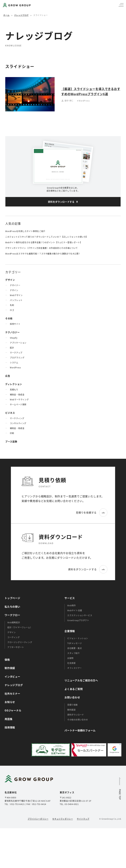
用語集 (8, 719)
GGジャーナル (13, 710)
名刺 (12, 305)
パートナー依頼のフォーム (80, 730)
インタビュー (12, 676)
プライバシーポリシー (38, 819)
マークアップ (16, 353)
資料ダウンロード (76, 715)
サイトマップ (83, 819)
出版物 (70, 658)
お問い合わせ (72, 697)
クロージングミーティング (20, 642)
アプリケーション (18, 343)
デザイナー (15, 285)
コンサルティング (18, 423)
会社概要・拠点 (75, 648)
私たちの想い (12, 606)
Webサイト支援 (75, 610)
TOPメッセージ (75, 643)
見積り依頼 (72, 705)
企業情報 (70, 631)
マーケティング (17, 418)
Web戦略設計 (14, 622)
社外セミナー (12, 693)
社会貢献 (71, 663)
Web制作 (72, 605)
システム (14, 362)
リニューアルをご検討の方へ (81, 680)
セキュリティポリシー (63, 819)
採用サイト (15, 324)
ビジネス (10, 413)
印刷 (12, 433)
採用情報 (10, 727)
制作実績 (10, 668)
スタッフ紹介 (74, 653)
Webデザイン (16, 295)
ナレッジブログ (21, 15)
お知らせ (10, 702)
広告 (8, 376)
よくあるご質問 (74, 689)
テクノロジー (12, 332)
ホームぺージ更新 (18, 404)
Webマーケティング (19, 399)
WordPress (15, 367)
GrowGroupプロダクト (78, 620)
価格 (7, 659)
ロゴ (12, 310)
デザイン (10, 280)
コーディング (14, 637)
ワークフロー (12, 615)
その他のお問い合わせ (78, 720)
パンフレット (16, 300)
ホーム (6, 15)
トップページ (12, 598)
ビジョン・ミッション (78, 638)
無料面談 (71, 710)
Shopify (14, 338)
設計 (12, 348)
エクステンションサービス (80, 615)
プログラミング (17, 358)
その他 (9, 318)
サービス (70, 598)
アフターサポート (16, 647)
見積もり (14, 390)
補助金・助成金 (17, 394)
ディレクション (14, 384)
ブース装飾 (11, 441)
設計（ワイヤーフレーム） (20, 627)
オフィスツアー (74, 668)
